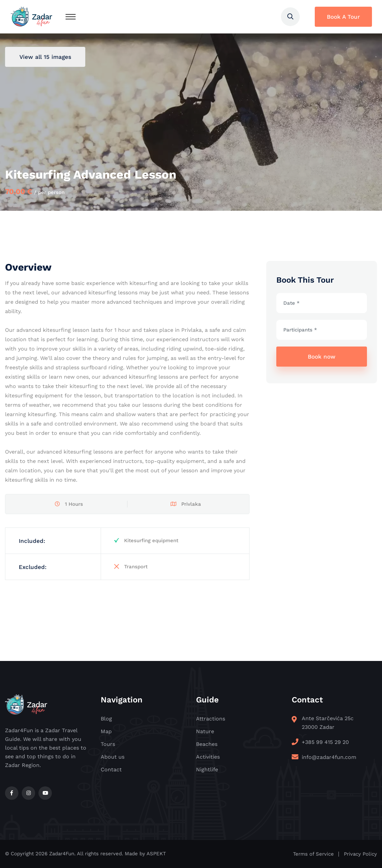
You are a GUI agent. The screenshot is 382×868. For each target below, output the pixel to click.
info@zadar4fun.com (329, 757)
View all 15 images (45, 57)
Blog (106, 719)
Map (106, 731)
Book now (322, 357)
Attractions (211, 719)
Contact (111, 769)
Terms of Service (313, 854)
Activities (208, 757)
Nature (205, 731)
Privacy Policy (360, 854)
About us (113, 757)
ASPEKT (156, 854)
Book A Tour (343, 17)
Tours (108, 744)
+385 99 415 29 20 (325, 742)
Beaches (207, 744)
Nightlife (207, 769)
